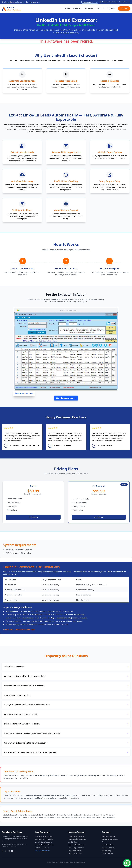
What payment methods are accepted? (66, 714)
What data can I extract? (66, 667)
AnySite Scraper (74, 842)
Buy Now (111, 8)
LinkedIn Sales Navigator (43, 842)
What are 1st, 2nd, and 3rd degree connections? (66, 676)
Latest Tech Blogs (108, 845)
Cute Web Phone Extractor (44, 839)
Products (77, 8)
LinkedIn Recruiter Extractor (45, 845)
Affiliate (101, 8)
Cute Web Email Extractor (44, 836)
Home (67, 8)
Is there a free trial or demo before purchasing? (66, 686)
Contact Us (124, 8)
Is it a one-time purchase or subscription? (66, 724)
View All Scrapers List (42, 851)
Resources (90, 8)
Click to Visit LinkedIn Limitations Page (19, 629)
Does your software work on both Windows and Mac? (66, 705)
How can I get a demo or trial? (66, 695)
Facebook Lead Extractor (77, 845)
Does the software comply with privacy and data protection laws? (66, 733)
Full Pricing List (107, 842)
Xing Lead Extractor (75, 854)
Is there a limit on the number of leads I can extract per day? (66, 752)
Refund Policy (106, 851)
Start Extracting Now (66, 398)
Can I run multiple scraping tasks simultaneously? (66, 743)
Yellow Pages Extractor (76, 848)
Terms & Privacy (107, 854)
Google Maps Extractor (76, 836)
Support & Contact (108, 848)
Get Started (33, 517)
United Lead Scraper (42, 848)
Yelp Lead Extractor (75, 851)
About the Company (109, 836)
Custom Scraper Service (110, 839)
